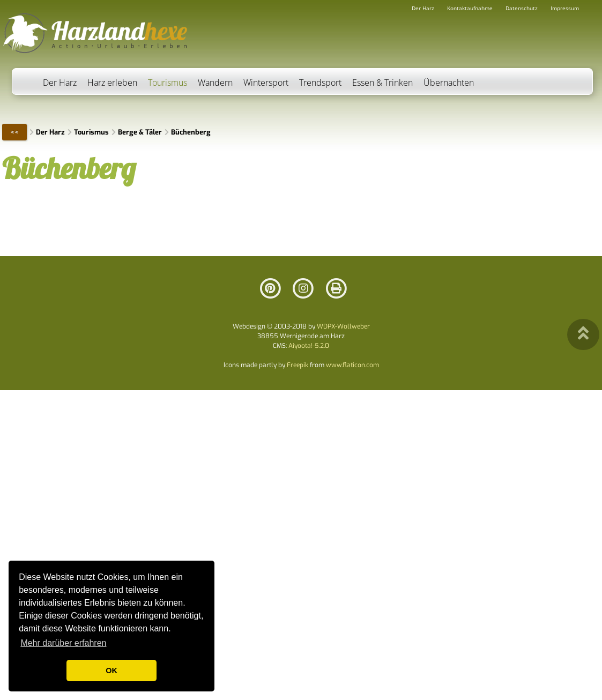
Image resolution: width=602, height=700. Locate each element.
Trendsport (320, 83)
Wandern (215, 83)
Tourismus (168, 83)
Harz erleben (112, 83)
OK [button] (112, 671)
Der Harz (60, 83)
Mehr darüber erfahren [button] (63, 643)
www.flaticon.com (352, 365)
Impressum (565, 8)
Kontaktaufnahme (470, 8)
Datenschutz (522, 8)
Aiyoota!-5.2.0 (309, 346)
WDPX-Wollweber (343, 326)
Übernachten (449, 83)
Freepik (298, 365)
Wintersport (266, 83)
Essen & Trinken (382, 83)
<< (14, 132)
